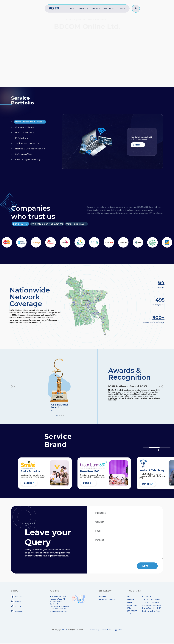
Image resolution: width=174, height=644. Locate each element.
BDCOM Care (146, 596)
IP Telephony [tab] (22, 138)
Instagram (17, 610)
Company (72, 9)
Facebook (17, 596)
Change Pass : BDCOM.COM (152, 604)
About (130, 596)
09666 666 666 (104, 596)
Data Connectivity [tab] (25, 132)
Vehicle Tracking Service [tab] (27, 143)
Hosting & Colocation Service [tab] (30, 149)
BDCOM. (65, 630)
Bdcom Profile (133, 604)
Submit (147, 565)
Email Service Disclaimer (150, 610)
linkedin (16, 600)
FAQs (129, 607)
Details (138, 145)
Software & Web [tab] (24, 154)
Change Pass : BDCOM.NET (151, 607)
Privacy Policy (95, 630)
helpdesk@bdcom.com (106, 598)
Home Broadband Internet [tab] (30, 122)
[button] (161, 386)
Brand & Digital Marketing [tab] (28, 159)
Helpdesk (131, 598)
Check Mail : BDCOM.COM (151, 598)
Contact (130, 601)
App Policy (118, 630)
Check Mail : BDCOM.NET (150, 601)
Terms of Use (106, 630)
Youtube (16, 605)
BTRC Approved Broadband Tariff (132, 612)
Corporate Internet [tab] (25, 127)
